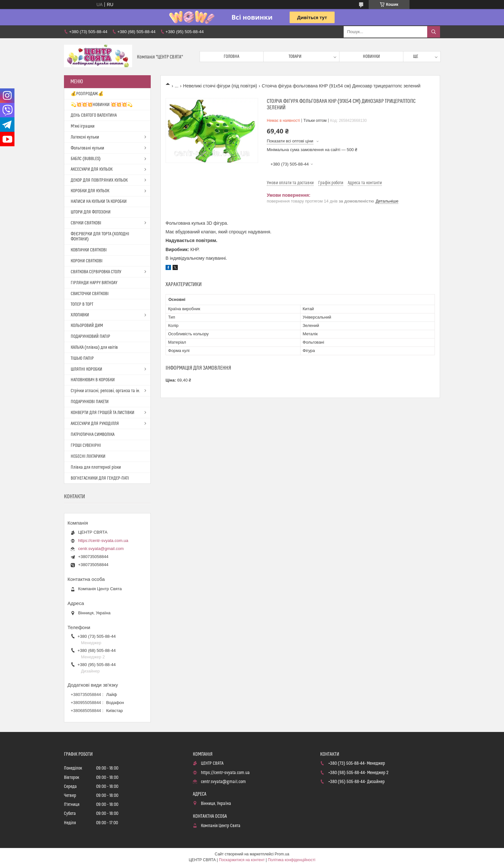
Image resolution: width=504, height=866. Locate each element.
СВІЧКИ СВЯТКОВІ (86, 223)
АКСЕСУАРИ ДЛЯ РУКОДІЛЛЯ (95, 424)
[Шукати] (434, 32)
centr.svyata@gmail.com (101, 549)
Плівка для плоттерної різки (96, 467)
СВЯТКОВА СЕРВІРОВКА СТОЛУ (96, 272)
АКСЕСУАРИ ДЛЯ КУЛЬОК (92, 169)
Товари (295, 57)
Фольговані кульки (87, 148)
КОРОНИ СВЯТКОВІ (87, 261)
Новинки (371, 57)
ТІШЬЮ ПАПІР (82, 358)
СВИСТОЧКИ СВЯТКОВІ (90, 294)
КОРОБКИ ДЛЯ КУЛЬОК (90, 191)
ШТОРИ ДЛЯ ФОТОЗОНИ (91, 212)
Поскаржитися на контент (242, 860)
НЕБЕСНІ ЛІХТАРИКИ (88, 456)
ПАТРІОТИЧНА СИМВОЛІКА (93, 435)
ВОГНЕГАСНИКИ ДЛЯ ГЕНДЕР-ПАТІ (100, 478)
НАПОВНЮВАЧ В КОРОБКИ (93, 380)
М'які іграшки (83, 126)
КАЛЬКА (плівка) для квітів (94, 347)
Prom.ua (282, 854)
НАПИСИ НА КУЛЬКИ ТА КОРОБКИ (99, 202)
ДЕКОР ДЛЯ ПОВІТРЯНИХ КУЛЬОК (99, 180)
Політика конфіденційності (292, 860)
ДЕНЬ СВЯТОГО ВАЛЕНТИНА (94, 115)
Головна (231, 57)
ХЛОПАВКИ (80, 315)
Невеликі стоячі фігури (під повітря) (220, 86)
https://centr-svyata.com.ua (103, 541)
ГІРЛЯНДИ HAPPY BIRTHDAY (94, 283)
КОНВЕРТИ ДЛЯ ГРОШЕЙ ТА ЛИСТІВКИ (103, 413)
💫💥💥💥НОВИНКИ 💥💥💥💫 (102, 105)
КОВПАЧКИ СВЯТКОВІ (89, 250)
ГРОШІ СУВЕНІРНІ (86, 446)
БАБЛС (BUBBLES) (86, 159)
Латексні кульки (85, 137)
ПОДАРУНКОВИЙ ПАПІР (90, 337)
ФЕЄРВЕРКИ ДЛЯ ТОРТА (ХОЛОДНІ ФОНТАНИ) (100, 237)
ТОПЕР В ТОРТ (82, 304)
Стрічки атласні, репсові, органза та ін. (105, 391)
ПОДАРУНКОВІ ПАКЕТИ (90, 402)
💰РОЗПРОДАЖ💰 (87, 94)
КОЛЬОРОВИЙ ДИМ (87, 326)
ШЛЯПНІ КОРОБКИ (86, 369)
